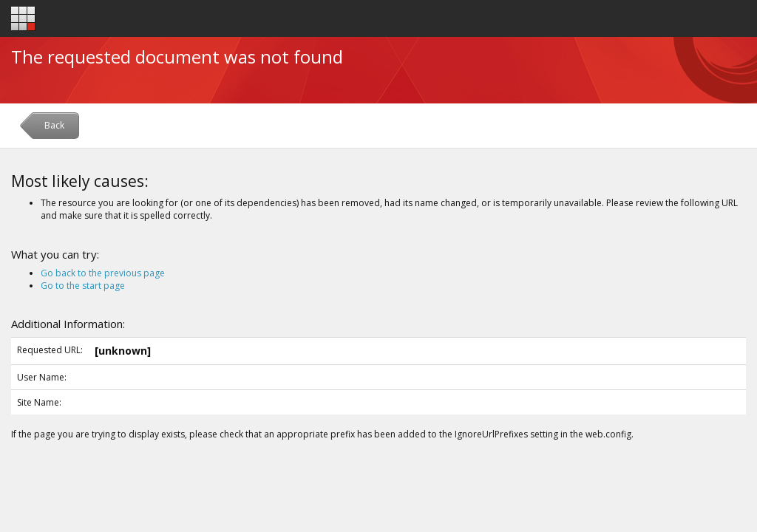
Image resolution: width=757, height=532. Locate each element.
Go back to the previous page (103, 273)
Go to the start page (83, 286)
